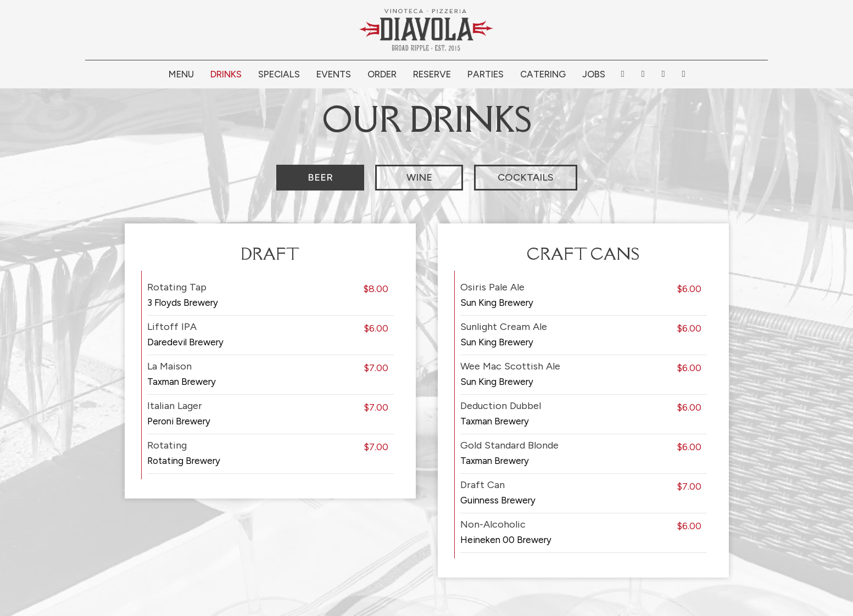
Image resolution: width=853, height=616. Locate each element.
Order (382, 74)
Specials (279, 74)
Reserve (432, 74)
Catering (543, 74)
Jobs (594, 74)
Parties (486, 74)
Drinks (226, 74)
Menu (181, 74)
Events (334, 74)
